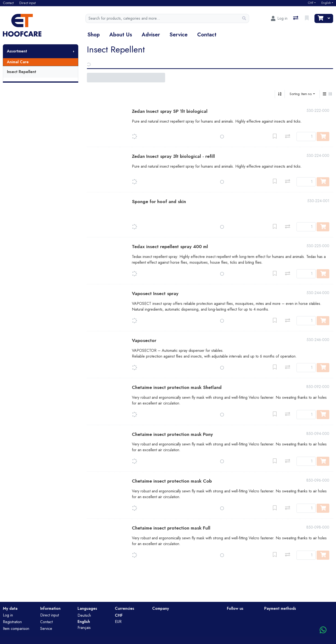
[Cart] (320, 18)
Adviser (151, 34)
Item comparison (16, 629)
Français (84, 628)
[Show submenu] (74, 51)
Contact (207, 34)
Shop (94, 34)
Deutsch (84, 615)
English (326, 3)
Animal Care (18, 62)
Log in (8, 615)
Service (179, 34)
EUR (118, 622)
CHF (311, 3)
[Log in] (279, 18)
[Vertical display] (325, 94)
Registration (12, 622)
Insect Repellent (22, 72)
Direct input (50, 615)
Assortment (17, 51)
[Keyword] (162, 18)
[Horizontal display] (330, 94)
